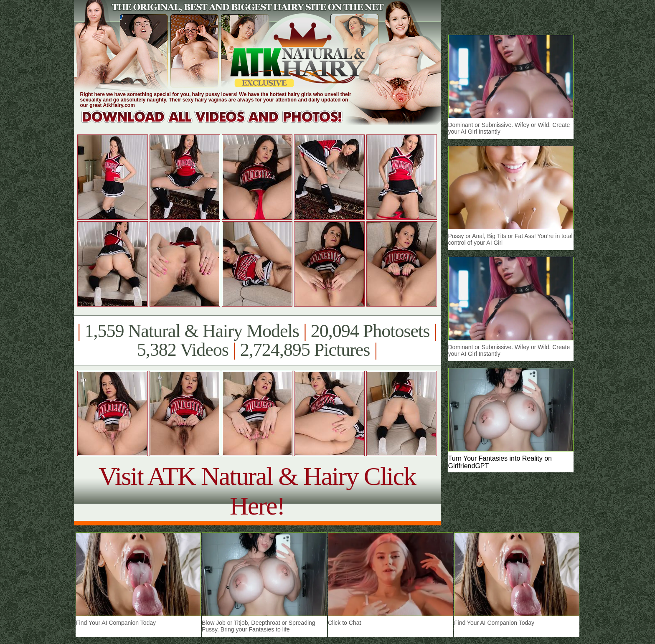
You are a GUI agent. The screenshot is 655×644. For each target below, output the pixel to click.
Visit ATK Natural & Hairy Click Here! (257, 491)
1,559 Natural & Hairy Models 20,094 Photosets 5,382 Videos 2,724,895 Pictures (257, 340)
